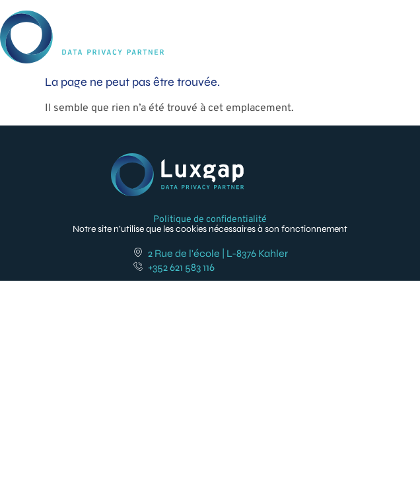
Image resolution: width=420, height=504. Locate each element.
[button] (402, 26)
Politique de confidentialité (210, 220)
